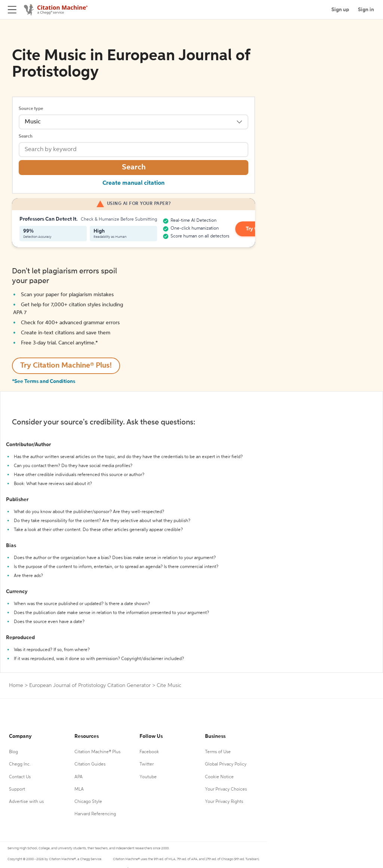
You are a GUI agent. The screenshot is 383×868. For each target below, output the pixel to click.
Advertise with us (26, 802)
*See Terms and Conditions (44, 381)
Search (26, 137)
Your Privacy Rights (224, 802)
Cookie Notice (219, 777)
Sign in (366, 10)
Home (16, 685)
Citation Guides (90, 764)
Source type (31, 109)
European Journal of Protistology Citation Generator (90, 685)
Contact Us (20, 777)
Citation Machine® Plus (97, 752)
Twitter (147, 764)
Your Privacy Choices (226, 789)
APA (79, 777)
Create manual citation (134, 183)
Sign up (340, 10)
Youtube (148, 777)
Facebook (149, 752)
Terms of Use (218, 752)
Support (17, 789)
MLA (79, 789)
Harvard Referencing (95, 814)
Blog (13, 752)
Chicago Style (88, 802)
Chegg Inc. (20, 764)
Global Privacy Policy (226, 764)
